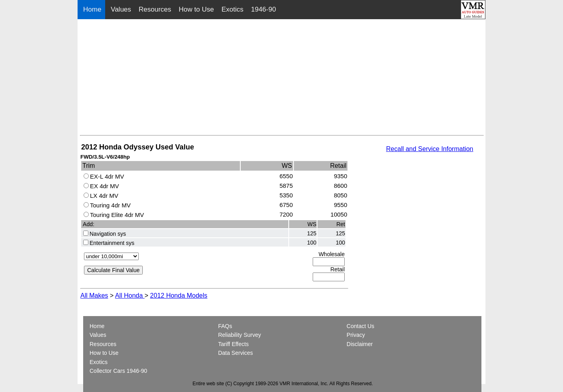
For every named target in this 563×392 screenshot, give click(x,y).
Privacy (356, 335)
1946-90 (264, 9)
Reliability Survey (239, 335)
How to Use (196, 9)
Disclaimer (360, 344)
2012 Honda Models (179, 295)
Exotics (233, 9)
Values (121, 9)
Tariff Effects (233, 344)
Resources (155, 9)
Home (93, 9)
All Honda (130, 295)
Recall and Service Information (430, 149)
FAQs (225, 326)
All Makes (94, 295)
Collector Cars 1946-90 (118, 371)
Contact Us (360, 326)
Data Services (235, 353)
